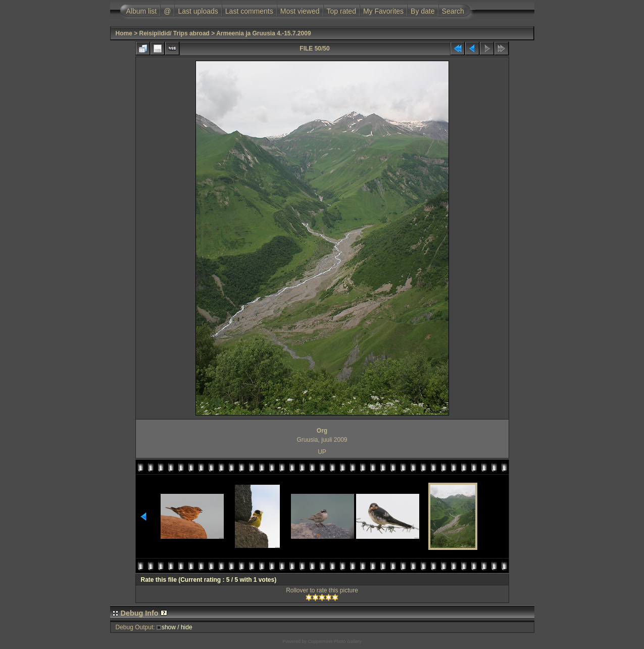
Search (453, 11)
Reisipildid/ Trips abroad (175, 33)
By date (423, 11)
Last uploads (198, 11)
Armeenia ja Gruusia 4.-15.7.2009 (263, 33)
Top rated (341, 11)
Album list (142, 11)
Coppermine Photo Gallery (334, 641)
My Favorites (383, 11)
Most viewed (300, 11)
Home (124, 33)
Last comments (249, 11)
